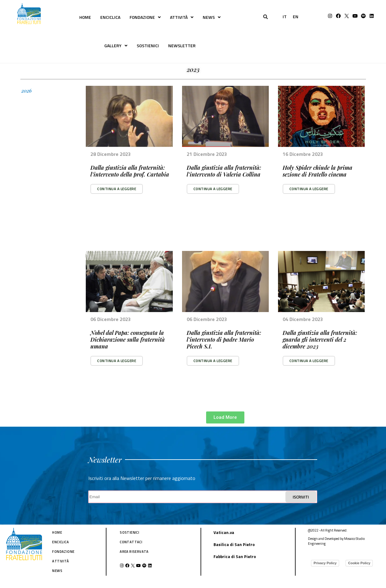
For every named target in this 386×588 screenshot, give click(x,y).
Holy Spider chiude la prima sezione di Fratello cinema (318, 171)
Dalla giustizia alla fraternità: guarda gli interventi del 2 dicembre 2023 (320, 340)
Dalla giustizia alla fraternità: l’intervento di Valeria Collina (224, 171)
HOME (85, 17)
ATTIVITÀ (182, 17)
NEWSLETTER (182, 46)
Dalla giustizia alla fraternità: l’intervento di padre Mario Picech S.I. (224, 340)
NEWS (212, 17)
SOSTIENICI (148, 46)
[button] (117, 189)
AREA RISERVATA (134, 552)
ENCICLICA (110, 17)
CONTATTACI (131, 542)
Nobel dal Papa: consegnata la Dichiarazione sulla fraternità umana (128, 340)
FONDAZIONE (145, 17)
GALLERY (116, 46)
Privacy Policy (325, 563)
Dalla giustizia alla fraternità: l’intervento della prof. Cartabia (130, 171)
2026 (27, 91)
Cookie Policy (359, 563)
